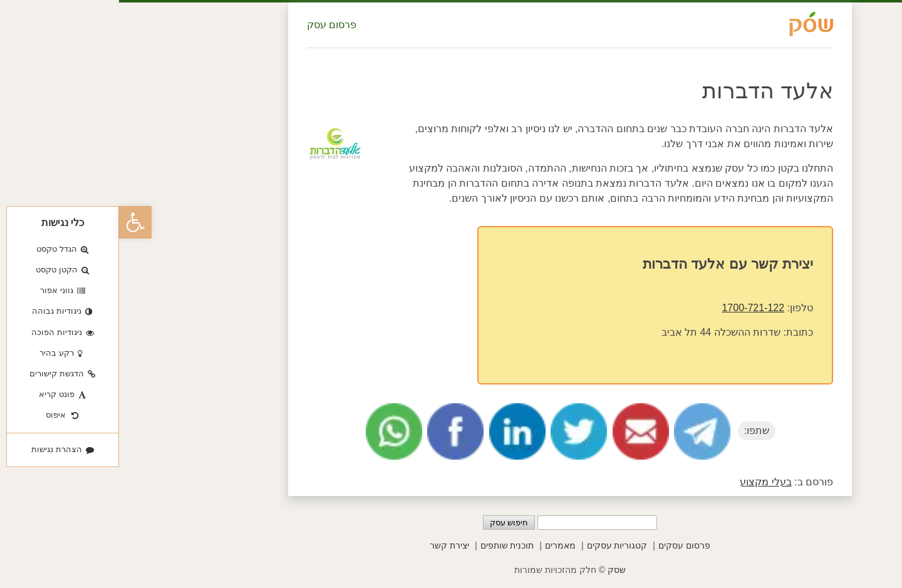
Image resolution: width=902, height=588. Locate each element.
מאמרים (441, 545)
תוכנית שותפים (388, 545)
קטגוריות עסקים (498, 545)
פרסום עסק (213, 25)
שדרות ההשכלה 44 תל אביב (602, 332)
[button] (16, 222)
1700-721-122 (634, 308)
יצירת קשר (330, 545)
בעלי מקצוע (646, 482)
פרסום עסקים (565, 545)
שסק (498, 570)
